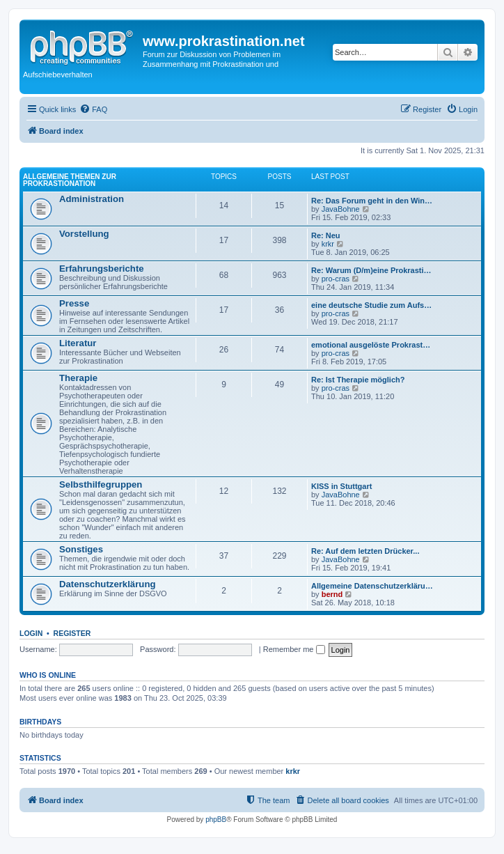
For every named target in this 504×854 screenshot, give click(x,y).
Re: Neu (326, 235)
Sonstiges (81, 549)
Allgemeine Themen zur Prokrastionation (70, 180)
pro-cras (336, 279)
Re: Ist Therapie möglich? (358, 380)
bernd (332, 594)
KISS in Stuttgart (341, 486)
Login (31, 633)
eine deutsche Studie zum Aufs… (371, 305)
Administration (92, 199)
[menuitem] (93, 109)
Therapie (78, 378)
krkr (328, 244)
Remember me (294, 649)
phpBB (216, 820)
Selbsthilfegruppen (101, 484)
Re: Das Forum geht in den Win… (372, 201)
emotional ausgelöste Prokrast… (371, 345)
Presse (74, 303)
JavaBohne (341, 209)
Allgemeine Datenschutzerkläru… (372, 586)
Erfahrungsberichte (102, 269)
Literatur (78, 343)
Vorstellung (84, 234)
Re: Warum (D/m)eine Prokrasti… (371, 270)
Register (72, 633)
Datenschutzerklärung (108, 584)
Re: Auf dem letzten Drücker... (365, 551)
